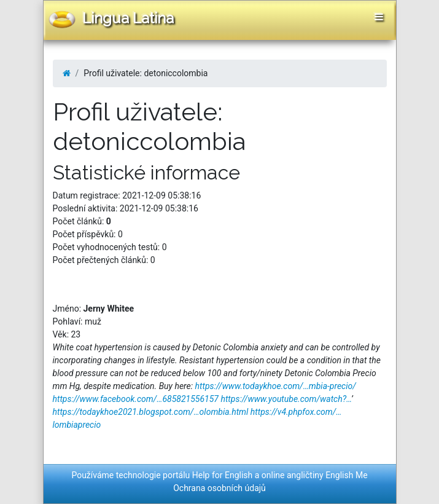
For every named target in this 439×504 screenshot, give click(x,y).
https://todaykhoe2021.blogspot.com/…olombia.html (151, 412)
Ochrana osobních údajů (219, 488)
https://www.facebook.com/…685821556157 (136, 399)
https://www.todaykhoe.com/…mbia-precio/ (276, 386)
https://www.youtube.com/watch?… (286, 399)
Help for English (223, 475)
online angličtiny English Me (315, 475)
